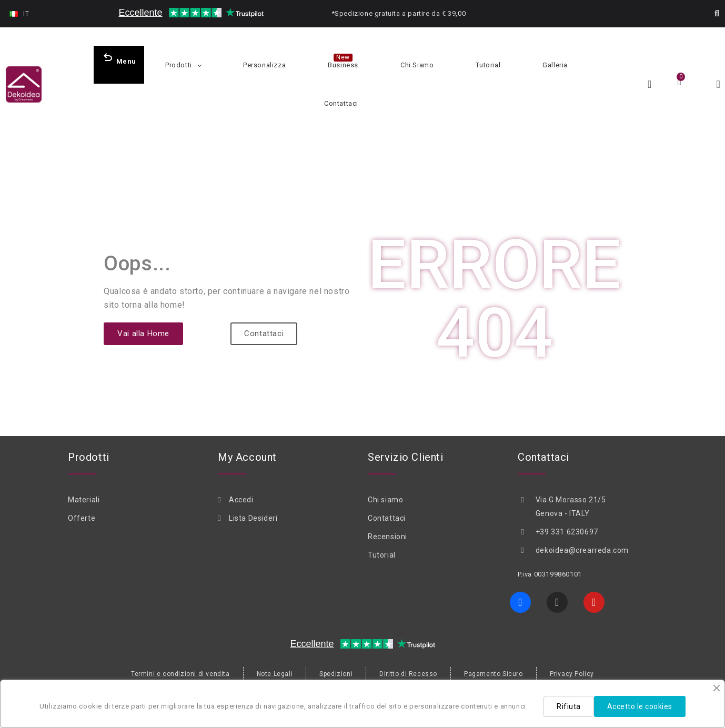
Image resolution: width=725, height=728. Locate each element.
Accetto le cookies (640, 706)
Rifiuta (569, 706)
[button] (717, 14)
